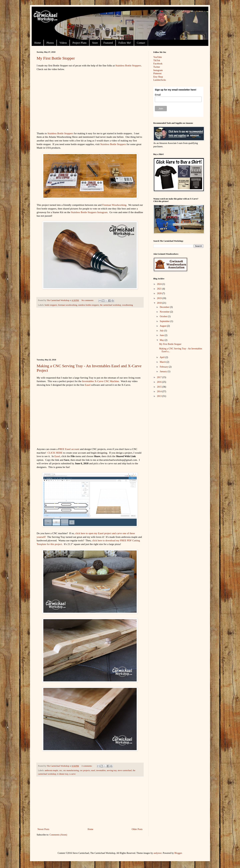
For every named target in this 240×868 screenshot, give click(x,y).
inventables (101, 770)
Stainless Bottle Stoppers (128, 65)
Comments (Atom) (58, 835)
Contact (141, 43)
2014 (160, 391)
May (162, 340)
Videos (63, 43)
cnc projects (85, 770)
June (162, 335)
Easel (88, 385)
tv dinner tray (63, 774)
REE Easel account (70, 449)
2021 (160, 289)
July (162, 331)
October (164, 316)
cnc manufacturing (71, 770)
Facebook (158, 64)
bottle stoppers (51, 305)
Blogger (178, 853)
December (165, 307)
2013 (160, 396)
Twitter (157, 67)
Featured (108, 43)
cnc (61, 770)
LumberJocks (160, 80)
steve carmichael (125, 770)
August (163, 326)
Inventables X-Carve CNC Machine (100, 381)
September (165, 321)
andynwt (157, 853)
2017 (160, 377)
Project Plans (79, 43)
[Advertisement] (90, 333)
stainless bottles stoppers (89, 305)
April (162, 357)
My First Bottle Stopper (56, 58)
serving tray (112, 770)
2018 (160, 303)
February (164, 367)
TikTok (157, 60)
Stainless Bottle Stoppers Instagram (89, 212)
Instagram (158, 70)
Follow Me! (125, 43)
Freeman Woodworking (114, 205)
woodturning (127, 305)
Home (38, 43)
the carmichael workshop (111, 305)
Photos (50, 43)
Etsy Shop (158, 77)
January (164, 371)
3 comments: (87, 766)
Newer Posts (43, 829)
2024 (160, 284)
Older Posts (137, 829)
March (163, 362)
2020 (160, 293)
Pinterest (157, 73)
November (165, 312)
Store (95, 43)
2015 (160, 387)
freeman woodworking (67, 305)
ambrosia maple (51, 770)
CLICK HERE (55, 453)
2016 (160, 382)
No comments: (88, 300)
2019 (160, 298)
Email (158, 95)
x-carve (72, 774)
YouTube (158, 57)
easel (93, 770)
